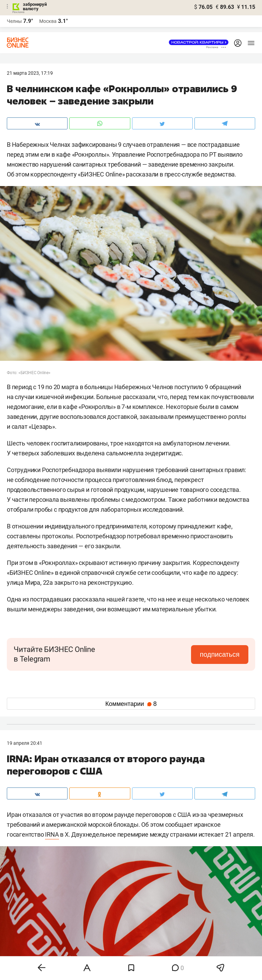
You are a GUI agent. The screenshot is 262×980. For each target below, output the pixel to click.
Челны (14, 21)
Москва (48, 21)
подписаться (220, 654)
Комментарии (131, 704)
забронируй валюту (35, 6)
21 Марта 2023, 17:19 (30, 73)
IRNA (52, 834)
